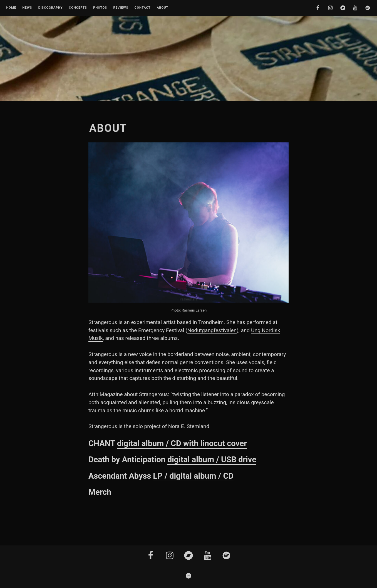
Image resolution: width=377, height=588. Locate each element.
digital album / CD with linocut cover (182, 443)
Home (11, 8)
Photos (100, 8)
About (163, 8)
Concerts (78, 8)
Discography (51, 8)
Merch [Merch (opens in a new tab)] (100, 492)
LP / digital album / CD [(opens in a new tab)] (193, 476)
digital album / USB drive (212, 459)
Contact (143, 8)
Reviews (121, 8)
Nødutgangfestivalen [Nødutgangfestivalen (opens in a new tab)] (212, 330)
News (27, 8)
